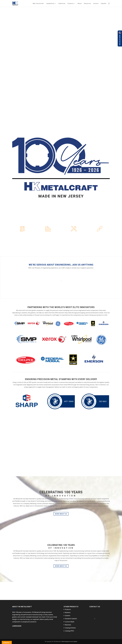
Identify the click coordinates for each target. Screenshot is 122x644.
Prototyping (48, 235)
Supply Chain (100, 235)
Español (104, 4)
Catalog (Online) (70, 628)
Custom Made (69, 622)
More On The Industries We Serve (61, 467)
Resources (87, 4)
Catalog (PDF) (69, 631)
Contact (96, 4)
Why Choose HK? (38, 4)
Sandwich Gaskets (71, 619)
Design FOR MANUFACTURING (22, 236)
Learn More (22, 247)
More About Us (61, 514)
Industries (62, 4)
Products (71, 4)
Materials (68, 625)
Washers (68, 612)
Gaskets (68, 616)
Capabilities (50, 4)
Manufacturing (74, 235)
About (80, 4)
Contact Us (87, 591)
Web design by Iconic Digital (69, 642)
